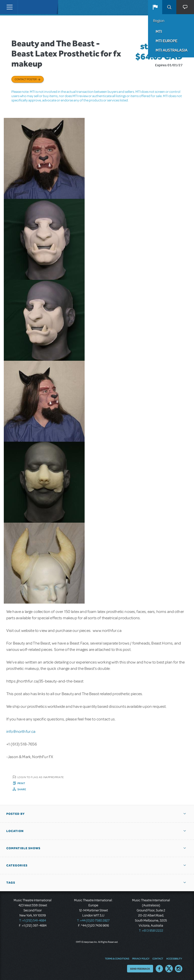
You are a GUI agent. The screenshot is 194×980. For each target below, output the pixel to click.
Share (22, 789)
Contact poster (26, 79)
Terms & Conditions (117, 958)
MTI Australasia (172, 50)
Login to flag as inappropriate (41, 777)
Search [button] (169, 7)
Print (21, 783)
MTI (159, 31)
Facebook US (159, 969)
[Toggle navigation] (9, 7)
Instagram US (179, 969)
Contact (158, 958)
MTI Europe (166, 41)
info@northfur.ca (21, 732)
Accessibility (174, 958)
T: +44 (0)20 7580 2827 (93, 921)
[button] (155, 7)
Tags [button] (11, 883)
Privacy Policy (141, 958)
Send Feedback (140, 969)
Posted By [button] (16, 814)
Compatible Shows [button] (23, 848)
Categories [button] (17, 865)
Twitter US (169, 969)
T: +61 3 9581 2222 (151, 931)
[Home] (28, 7)
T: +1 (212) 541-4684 (33, 921)
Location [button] (15, 831)
